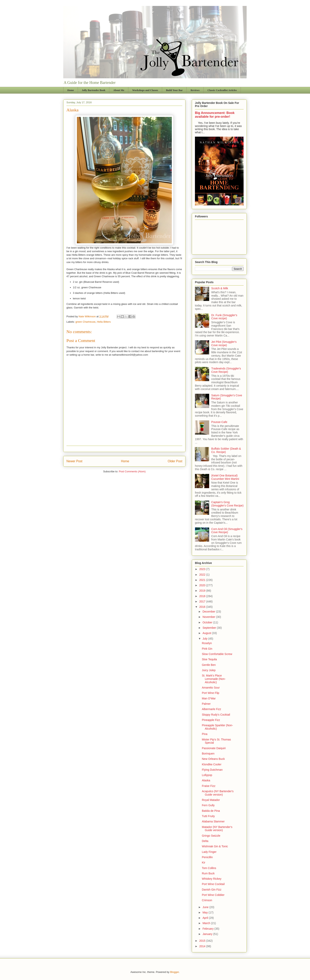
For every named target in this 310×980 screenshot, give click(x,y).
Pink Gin (207, 649)
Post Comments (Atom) (132, 471)
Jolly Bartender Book (94, 90)
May (205, 912)
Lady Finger (209, 852)
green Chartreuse (86, 322)
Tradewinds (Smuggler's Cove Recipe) (226, 370)
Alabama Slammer (213, 821)
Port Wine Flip (211, 693)
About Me (119, 90)
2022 (203, 575)
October (208, 622)
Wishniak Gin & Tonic (215, 846)
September (210, 628)
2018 (203, 596)
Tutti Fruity (208, 816)
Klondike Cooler (212, 764)
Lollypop (207, 775)
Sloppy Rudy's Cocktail (216, 715)
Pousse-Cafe (219, 422)
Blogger (174, 972)
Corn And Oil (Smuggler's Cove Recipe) (227, 531)
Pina (205, 734)
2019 (203, 591)
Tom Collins (209, 868)
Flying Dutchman (212, 770)
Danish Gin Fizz (212, 890)
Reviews (195, 90)
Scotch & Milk (220, 288)
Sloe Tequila (209, 659)
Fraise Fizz (209, 786)
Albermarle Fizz (211, 709)
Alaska (206, 780)
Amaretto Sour (211, 688)
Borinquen (208, 754)
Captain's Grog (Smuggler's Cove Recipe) (227, 504)
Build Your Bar (174, 90)
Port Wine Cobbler (213, 895)
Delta (205, 841)
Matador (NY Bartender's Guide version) (217, 829)
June (206, 907)
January (208, 934)
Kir (204, 863)
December (209, 612)
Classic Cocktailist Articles (222, 90)
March (207, 923)
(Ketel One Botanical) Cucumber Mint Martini (225, 477)
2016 (203, 607)
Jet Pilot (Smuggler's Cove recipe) (224, 343)
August (207, 633)
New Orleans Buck (213, 759)
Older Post (175, 461)
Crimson (207, 900)
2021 (203, 580)
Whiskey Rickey (212, 879)
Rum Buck (208, 873)
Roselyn (207, 643)
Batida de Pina (211, 811)
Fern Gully (208, 805)
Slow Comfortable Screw (217, 654)
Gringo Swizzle (211, 836)
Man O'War (209, 698)
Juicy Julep (209, 670)
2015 (203, 941)
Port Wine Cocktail (213, 884)
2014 (203, 946)
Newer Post (74, 461)
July (205, 639)
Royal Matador (211, 800)
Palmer (206, 704)
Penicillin (207, 857)
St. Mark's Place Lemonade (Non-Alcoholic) (214, 679)
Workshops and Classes (145, 90)
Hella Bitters (104, 322)
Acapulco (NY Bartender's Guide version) (218, 793)
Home (71, 90)
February (208, 929)
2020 (203, 585)
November (209, 617)
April (206, 918)
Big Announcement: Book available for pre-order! (215, 115)
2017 (203, 601)
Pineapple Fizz (211, 720)
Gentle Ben (209, 665)
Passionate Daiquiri (214, 748)
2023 (203, 569)
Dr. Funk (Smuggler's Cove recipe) (224, 317)
